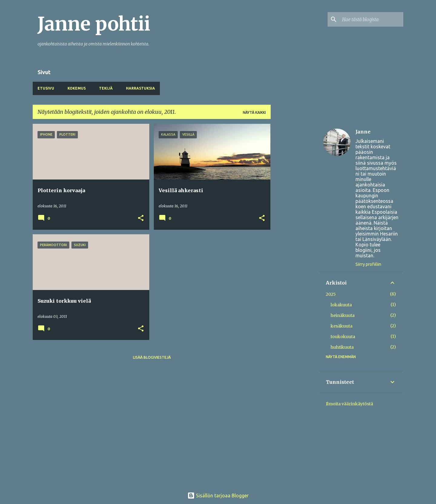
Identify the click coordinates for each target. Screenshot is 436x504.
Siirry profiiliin (368, 264)
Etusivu (46, 88)
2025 (331, 294)
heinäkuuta (343, 315)
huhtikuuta (342, 347)
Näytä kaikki (254, 112)
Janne (363, 132)
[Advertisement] (295, 215)
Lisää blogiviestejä (152, 357)
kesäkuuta (342, 326)
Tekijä (106, 88)
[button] (141, 218)
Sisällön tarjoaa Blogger (218, 496)
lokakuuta (341, 305)
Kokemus (77, 88)
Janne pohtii (94, 24)
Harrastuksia (140, 88)
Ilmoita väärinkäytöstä (349, 404)
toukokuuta (343, 337)
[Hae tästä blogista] (372, 19)
